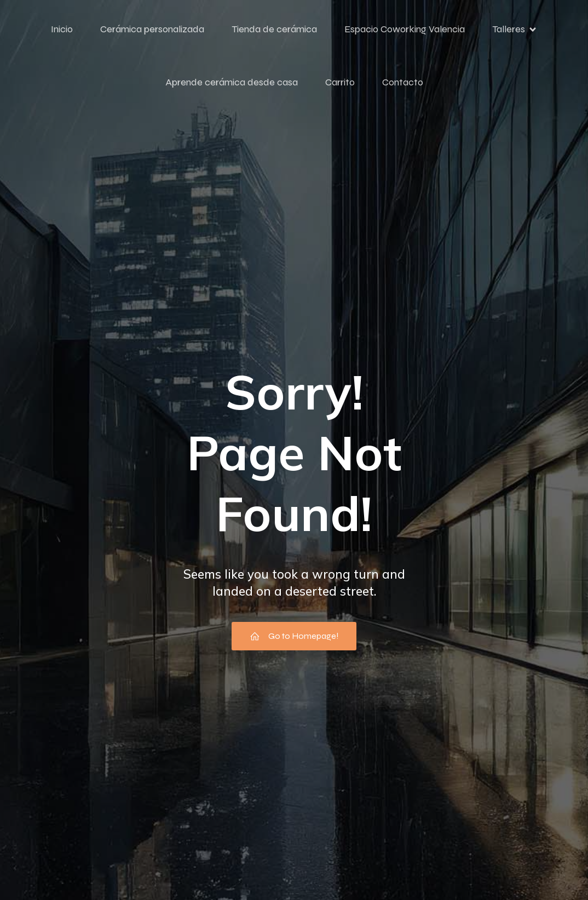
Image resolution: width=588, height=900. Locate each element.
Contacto (403, 82)
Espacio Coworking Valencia (405, 29)
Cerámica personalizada (152, 29)
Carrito (340, 82)
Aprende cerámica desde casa (232, 82)
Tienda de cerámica (274, 29)
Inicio (62, 29)
